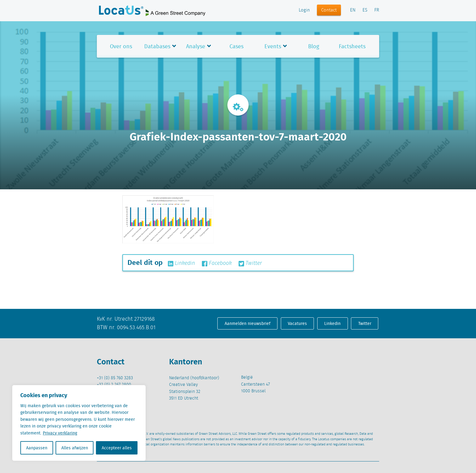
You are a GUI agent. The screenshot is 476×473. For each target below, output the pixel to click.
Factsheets (352, 46)
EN (353, 10)
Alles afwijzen (75, 448)
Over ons (121, 46)
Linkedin (181, 263)
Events (273, 46)
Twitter (250, 263)
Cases (236, 46)
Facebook (217, 263)
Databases (157, 46)
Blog (314, 46)
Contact (329, 10)
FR (377, 10)
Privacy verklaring (60, 433)
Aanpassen (37, 448)
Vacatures (297, 323)
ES (365, 10)
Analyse (196, 46)
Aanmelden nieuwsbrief (248, 323)
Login (304, 10)
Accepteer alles (117, 448)
